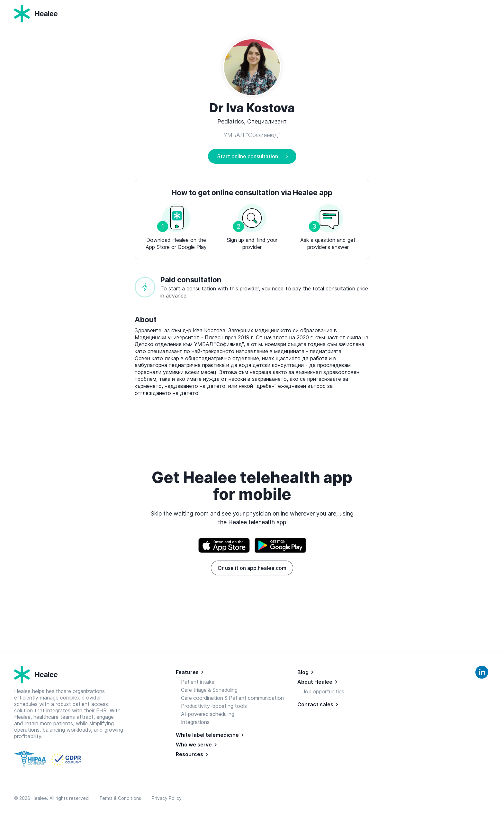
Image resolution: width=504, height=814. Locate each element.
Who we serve (194, 745)
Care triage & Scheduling (210, 690)
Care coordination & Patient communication (233, 698)
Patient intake (198, 682)
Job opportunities (324, 691)
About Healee (315, 682)
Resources (189, 754)
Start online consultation (248, 156)
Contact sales (315, 704)
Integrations (195, 722)
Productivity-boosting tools (214, 706)
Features (187, 672)
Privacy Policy (167, 798)
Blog (303, 672)
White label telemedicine (207, 735)
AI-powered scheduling (208, 714)
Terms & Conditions (122, 798)
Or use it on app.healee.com (252, 568)
